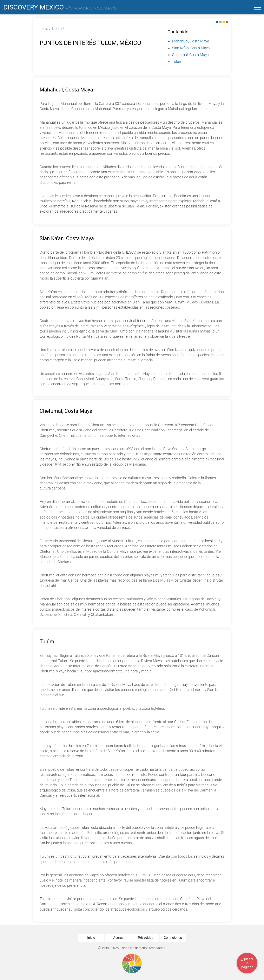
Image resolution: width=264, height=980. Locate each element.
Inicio (44, 29)
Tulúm (57, 29)
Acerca (118, 938)
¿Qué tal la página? (247, 963)
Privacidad (146, 938)
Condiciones (173, 938)
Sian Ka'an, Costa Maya (191, 48)
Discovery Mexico (61, 7)
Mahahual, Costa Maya (191, 41)
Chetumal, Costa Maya (190, 55)
